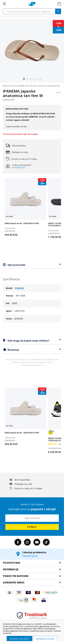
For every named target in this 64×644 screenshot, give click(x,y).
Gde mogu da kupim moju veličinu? (28, 341)
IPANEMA (19, 288)
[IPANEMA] (59, 94)
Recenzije (13, 350)
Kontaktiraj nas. (19, 167)
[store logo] (32, 4)
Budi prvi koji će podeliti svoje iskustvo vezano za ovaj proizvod (31, 86)
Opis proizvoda (16, 265)
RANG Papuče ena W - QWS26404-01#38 (22, 223)
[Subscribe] (32, 527)
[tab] (32, 265)
